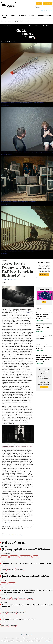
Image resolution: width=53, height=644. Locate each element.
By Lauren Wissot (4, 622)
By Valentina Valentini (5, 595)
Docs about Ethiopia (19, 535)
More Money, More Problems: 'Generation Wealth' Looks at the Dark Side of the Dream (26, 550)
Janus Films (8, 522)
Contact (49, 638)
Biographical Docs (12, 584)
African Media (11, 535)
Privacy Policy (48, 641)
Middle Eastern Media (5, 598)
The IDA (4, 638)
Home (2, 21)
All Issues (20, 26)
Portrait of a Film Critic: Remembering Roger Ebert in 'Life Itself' (25, 577)
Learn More (44, 387)
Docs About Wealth (14, 557)
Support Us (20, 638)
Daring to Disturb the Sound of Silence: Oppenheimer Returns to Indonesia (27, 606)
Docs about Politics (20, 569)
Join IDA (5, 18)
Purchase (46, 26)
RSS (44, 638)
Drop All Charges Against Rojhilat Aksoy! (42, 327)
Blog (8, 638)
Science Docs (11, 569)
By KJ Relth (3, 580)
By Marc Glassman (5, 566)
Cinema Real (4, 535)
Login (39, 4)
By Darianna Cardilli (5, 553)
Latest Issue (33, 26)
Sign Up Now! (44, 275)
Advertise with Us (37, 638)
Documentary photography (25, 557)
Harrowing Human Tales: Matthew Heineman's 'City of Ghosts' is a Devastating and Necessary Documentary (27, 591)
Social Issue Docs (4, 557)
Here (44, 302)
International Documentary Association (8, 6)
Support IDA (48, 4)
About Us (13, 638)
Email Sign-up (28, 638)
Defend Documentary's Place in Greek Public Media (44, 347)
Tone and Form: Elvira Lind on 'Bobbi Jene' (19, 619)
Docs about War (22, 598)
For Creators (22, 15)
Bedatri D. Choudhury (10, 279)
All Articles (7, 26)
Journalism (14, 598)
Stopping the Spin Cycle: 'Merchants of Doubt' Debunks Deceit (26, 563)
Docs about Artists (5, 625)
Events (13, 15)
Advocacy (32, 15)
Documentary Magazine (44, 15)
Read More (40, 321)
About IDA (5, 15)
